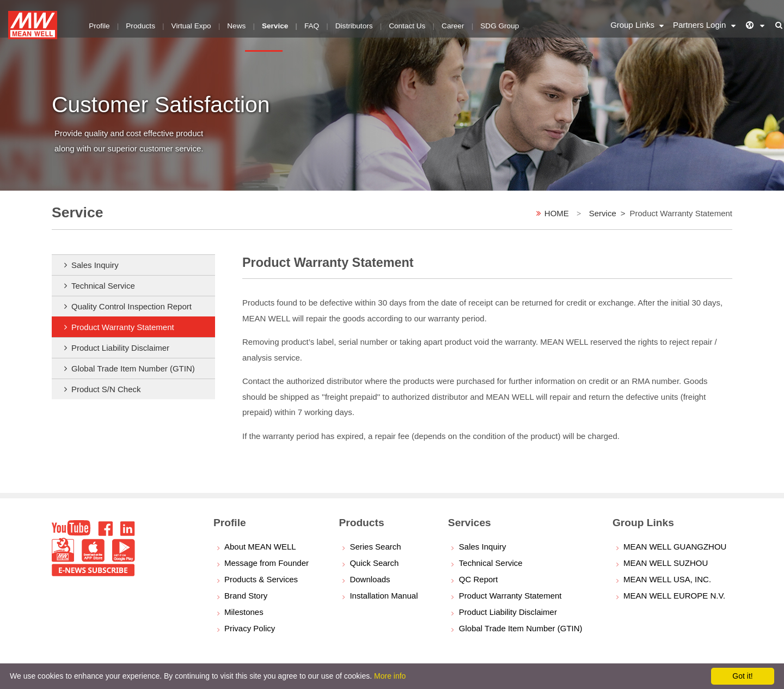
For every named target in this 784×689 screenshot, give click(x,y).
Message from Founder (267, 563)
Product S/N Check (106, 389)
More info (390, 676)
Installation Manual (384, 596)
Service (603, 213)
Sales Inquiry (95, 265)
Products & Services (261, 579)
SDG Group (477, 24)
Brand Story (246, 596)
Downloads (370, 579)
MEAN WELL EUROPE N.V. (674, 596)
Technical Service (103, 286)
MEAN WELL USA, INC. (667, 579)
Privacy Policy (250, 628)
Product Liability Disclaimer (120, 348)
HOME (557, 213)
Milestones (244, 612)
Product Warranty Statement (123, 327)
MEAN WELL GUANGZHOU (675, 547)
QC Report (479, 579)
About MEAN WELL (260, 547)
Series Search (375, 547)
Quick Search (374, 563)
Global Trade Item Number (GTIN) (133, 368)
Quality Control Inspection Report (131, 306)
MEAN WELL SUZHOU (666, 563)
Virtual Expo (185, 24)
